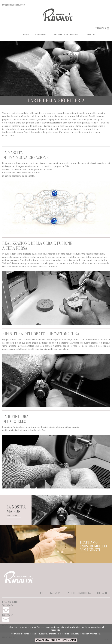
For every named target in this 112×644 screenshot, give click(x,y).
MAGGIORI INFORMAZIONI (64, 640)
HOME (26, 35)
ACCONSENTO (42, 640)
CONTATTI (90, 35)
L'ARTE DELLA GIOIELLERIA (65, 35)
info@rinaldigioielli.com (14, 5)
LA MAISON (41, 35)
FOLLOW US (102, 28)
